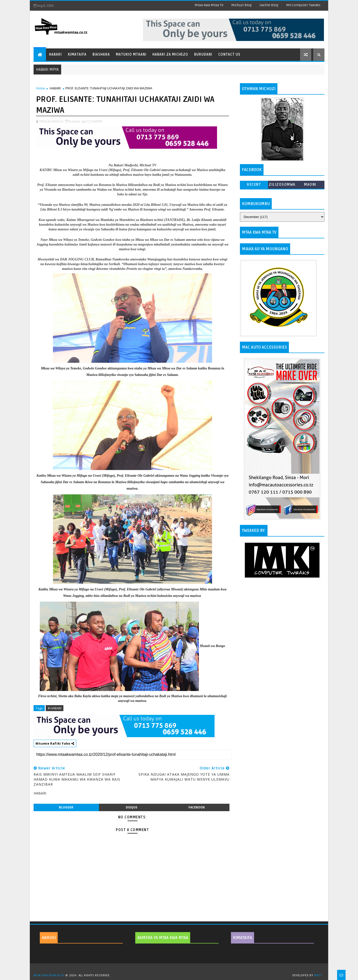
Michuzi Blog (241, 5)
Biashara (101, 54)
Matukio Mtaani (131, 54)
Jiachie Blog (269, 5)
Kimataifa (77, 54)
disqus (132, 807)
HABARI (55, 88)
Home (41, 88)
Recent (254, 185)
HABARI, (97, 121)
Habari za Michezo (170, 54)
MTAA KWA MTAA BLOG (49, 975)
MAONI (310, 185)
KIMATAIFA (243, 938)
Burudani (203, 54)
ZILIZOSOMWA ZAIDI (282, 186)
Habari (55, 54)
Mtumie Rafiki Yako (55, 743)
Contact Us (229, 54)
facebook (197, 807)
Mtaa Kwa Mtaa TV (209, 5)
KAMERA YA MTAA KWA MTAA (163, 938)
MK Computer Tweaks (303, 5)
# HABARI (55, 708)
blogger (66, 807)
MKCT (318, 975)
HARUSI (49, 938)
